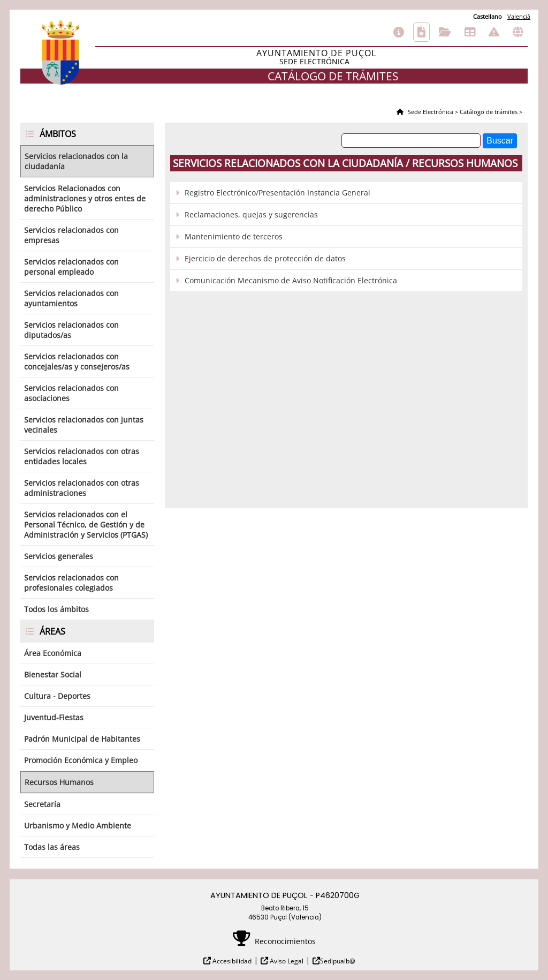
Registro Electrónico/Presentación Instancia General (277, 193)
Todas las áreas (52, 847)
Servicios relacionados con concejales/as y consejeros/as (77, 361)
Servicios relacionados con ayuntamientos (71, 298)
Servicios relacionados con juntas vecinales (84, 425)
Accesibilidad (231, 961)
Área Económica (53, 653)
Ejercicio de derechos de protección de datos (265, 258)
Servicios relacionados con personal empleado (71, 267)
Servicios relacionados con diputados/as (71, 330)
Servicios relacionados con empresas (71, 235)
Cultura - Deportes (57, 696)
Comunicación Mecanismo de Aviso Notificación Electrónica (291, 280)
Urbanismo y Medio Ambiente (78, 826)
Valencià (519, 16)
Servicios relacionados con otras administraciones (82, 488)
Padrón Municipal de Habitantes (82, 739)
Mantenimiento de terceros (234, 236)
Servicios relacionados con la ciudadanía (76, 161)
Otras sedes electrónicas (518, 32)
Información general (399, 32)
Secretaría (42, 804)
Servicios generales (59, 556)
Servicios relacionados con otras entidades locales (82, 456)
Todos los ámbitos (56, 609)
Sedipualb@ (338, 961)
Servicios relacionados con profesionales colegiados (71, 583)
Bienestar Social (53, 674)
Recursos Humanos (59, 782)
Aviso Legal (286, 961)
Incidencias (494, 32)
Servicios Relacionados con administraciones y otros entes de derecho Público (85, 198)
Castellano (488, 16)
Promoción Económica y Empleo (81, 760)
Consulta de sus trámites (445, 32)
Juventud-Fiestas (54, 717)
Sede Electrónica (430, 112)
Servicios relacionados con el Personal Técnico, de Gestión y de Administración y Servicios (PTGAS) (86, 525)
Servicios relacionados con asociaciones (71, 393)
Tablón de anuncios (470, 32)
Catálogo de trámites (421, 32)
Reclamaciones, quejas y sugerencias (251, 214)
